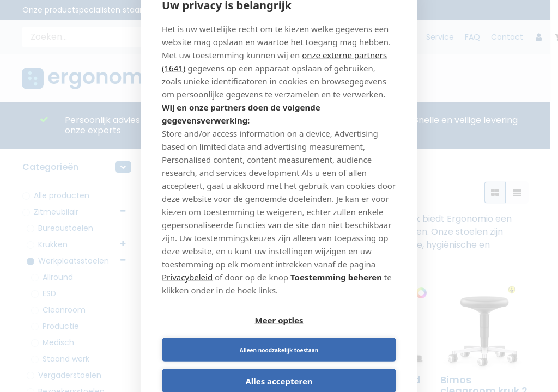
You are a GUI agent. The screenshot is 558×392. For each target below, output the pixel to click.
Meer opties (219, 336)
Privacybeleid (187, 291)
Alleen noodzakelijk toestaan (339, 336)
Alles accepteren (279, 367)
